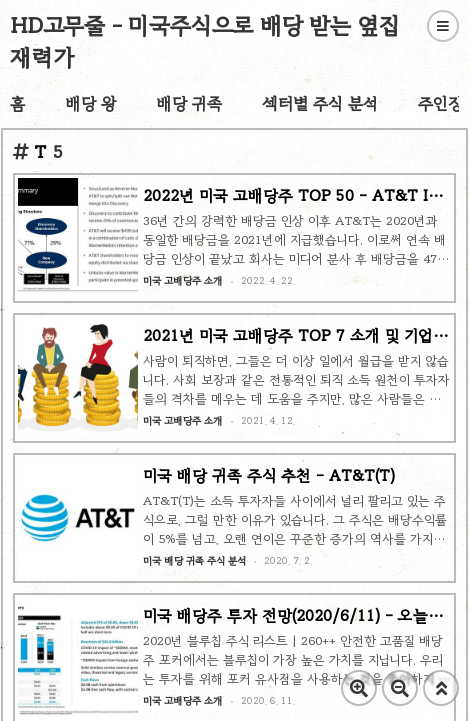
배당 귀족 (189, 103)
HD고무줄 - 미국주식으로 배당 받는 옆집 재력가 (204, 41)
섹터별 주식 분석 (320, 103)
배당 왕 (90, 103)
